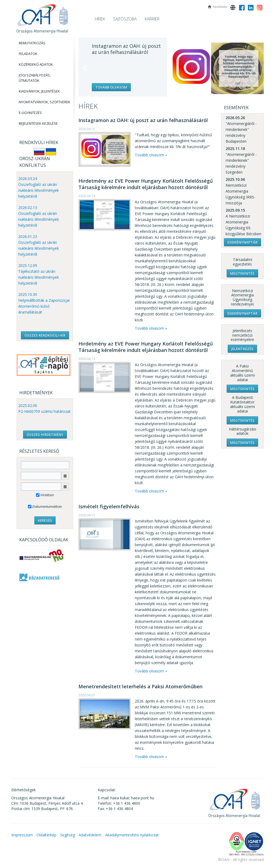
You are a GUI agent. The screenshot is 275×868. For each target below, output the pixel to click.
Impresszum (22, 835)
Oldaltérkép (46, 835)
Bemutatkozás (32, 43)
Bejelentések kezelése (38, 123)
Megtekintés (242, 273)
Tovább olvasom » (151, 155)
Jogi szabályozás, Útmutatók (35, 78)
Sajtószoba (125, 19)
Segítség (68, 835)
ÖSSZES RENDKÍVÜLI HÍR (45, 335)
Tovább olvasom (111, 87)
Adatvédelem (90, 835)
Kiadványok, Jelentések (39, 91)
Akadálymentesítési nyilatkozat (132, 835)
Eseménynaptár (243, 242)
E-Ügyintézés (30, 113)
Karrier (152, 19)
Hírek (100, 19)
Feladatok (28, 54)
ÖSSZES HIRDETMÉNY (45, 435)
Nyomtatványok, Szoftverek (45, 102)
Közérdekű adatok (36, 64)
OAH (42, 17)
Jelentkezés (242, 349)
